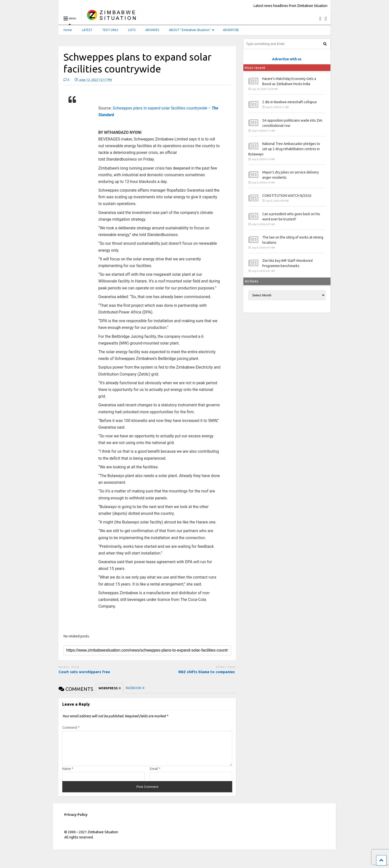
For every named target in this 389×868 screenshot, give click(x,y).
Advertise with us (287, 59)
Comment (71, 728)
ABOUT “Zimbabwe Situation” (192, 30)
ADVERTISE (231, 30)
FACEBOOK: (135, 688)
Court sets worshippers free (85, 672)
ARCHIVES (152, 30)
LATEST (87, 30)
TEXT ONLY (110, 30)
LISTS (132, 30)
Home (68, 30)
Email (155, 775)
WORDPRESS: (110, 688)
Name (68, 775)
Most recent (255, 68)
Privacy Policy (76, 821)
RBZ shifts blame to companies (207, 672)
